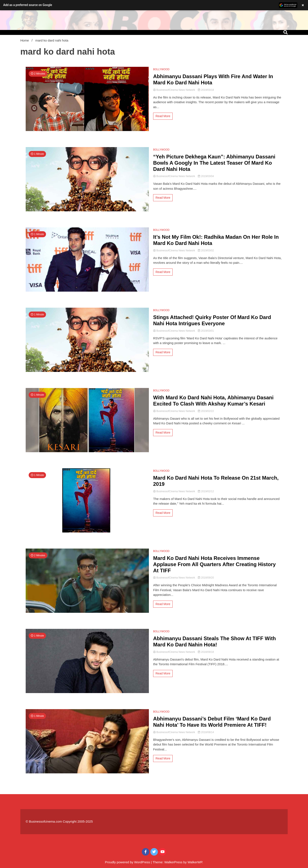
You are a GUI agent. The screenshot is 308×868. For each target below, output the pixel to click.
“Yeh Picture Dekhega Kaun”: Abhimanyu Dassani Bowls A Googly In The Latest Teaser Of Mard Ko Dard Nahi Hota (214, 163)
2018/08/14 (206, 732)
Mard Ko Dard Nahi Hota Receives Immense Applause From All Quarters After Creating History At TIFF (214, 564)
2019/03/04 (206, 176)
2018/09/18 (206, 652)
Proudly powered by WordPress (128, 862)
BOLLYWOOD (161, 69)
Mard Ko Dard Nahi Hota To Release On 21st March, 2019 (216, 481)
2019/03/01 (206, 331)
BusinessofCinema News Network (174, 90)
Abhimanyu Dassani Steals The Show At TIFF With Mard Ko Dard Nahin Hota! (215, 641)
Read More (163, 116)
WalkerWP (195, 862)
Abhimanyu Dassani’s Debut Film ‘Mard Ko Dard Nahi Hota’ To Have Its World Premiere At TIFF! (212, 722)
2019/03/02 (206, 251)
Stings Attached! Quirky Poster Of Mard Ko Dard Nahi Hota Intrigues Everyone (212, 320)
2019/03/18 (206, 90)
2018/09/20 (206, 578)
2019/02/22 (206, 411)
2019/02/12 (206, 491)
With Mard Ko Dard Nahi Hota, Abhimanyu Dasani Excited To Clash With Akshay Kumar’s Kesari (213, 401)
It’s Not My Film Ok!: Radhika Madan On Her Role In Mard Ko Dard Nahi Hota (216, 240)
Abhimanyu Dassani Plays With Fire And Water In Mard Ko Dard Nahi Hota (213, 79)
